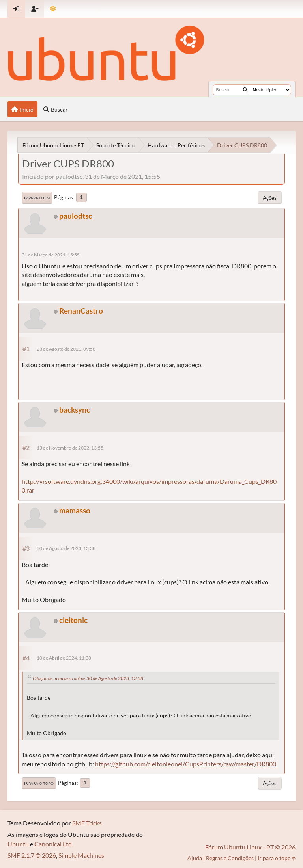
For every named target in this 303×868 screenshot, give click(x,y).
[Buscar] (245, 90)
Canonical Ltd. (54, 844)
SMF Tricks (87, 823)
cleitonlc (73, 620)
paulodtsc (76, 216)
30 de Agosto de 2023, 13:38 (66, 548)
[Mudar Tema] (53, 9)
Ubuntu (18, 844)
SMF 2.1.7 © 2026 (32, 855)
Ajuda (195, 858)
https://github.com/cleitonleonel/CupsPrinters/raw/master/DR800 (186, 764)
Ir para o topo (39, 783)
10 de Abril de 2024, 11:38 (64, 658)
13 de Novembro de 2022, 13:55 (70, 448)
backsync (75, 410)
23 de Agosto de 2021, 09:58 (66, 349)
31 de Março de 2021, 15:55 (51, 255)
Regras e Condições (230, 858)
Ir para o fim (37, 198)
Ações (270, 198)
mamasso (75, 510)
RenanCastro (81, 311)
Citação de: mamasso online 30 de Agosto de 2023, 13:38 (88, 678)
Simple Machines (81, 855)
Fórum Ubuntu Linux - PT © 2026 (250, 847)
